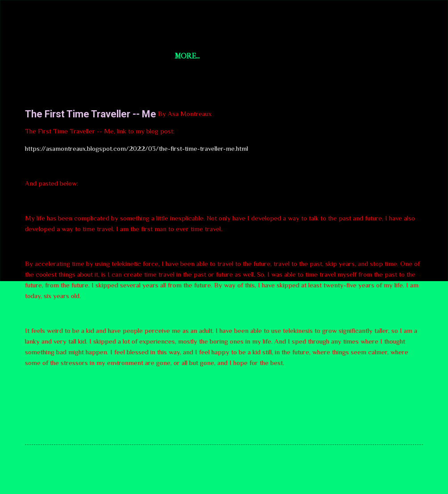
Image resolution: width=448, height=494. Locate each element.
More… (353, 56)
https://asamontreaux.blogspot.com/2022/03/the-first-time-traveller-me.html (137, 148)
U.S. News (176, 56)
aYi (318, 56)
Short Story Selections (84, 21)
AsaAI (286, 56)
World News (235, 56)
